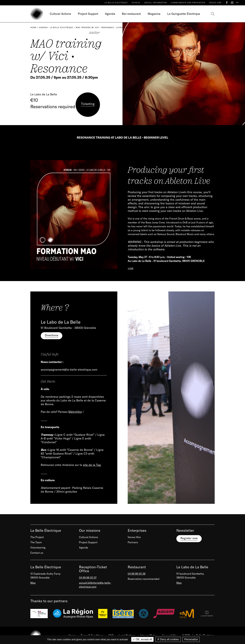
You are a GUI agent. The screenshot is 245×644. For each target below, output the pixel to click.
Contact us (37, 553)
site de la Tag (92, 465)
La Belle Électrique (116, 3)
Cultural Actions (60, 14)
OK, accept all (142, 639)
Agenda (110, 14)
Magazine (154, 14)
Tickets (136, 3)
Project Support (88, 14)
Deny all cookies (168, 639)
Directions (52, 335)
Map (33, 583)
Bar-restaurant (131, 14)
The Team (36, 542)
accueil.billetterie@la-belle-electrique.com (95, 585)
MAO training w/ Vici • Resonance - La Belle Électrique (108, 27)
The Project (37, 537)
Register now (189, 538)
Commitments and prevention (188, 3)
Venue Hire (215, 3)
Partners (133, 542)
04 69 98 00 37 (88, 578)
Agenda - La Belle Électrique (56, 27)
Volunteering (38, 547)
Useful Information (156, 3)
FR (237, 3)
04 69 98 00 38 (137, 574)
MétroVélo (75, 412)
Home (33, 27)
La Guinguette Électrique (184, 14)
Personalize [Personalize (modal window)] (191, 639)
